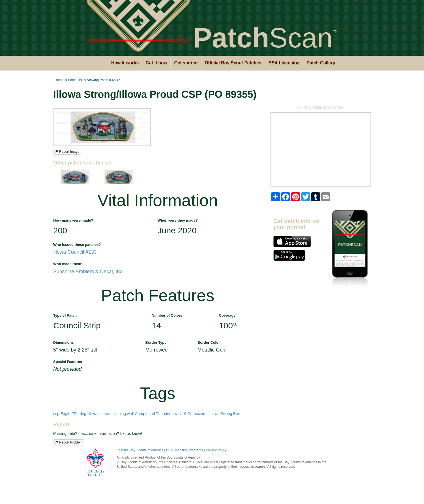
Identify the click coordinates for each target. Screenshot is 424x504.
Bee (237, 414)
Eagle (65, 414)
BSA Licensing (284, 63)
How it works (125, 63)
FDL (75, 414)
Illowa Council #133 (75, 252)
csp (56, 414)
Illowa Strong (221, 414)
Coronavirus (198, 414)
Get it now (156, 63)
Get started (186, 63)
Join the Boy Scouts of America (140, 450)
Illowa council (99, 414)
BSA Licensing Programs (185, 450)
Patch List (75, 80)
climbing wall (123, 414)
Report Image (67, 152)
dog (83, 414)
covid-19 (179, 414)
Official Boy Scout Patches (233, 63)
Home (59, 80)
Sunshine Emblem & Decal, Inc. (88, 272)
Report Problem (69, 442)
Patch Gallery (321, 63)
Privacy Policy (216, 450)
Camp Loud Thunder (153, 414)
